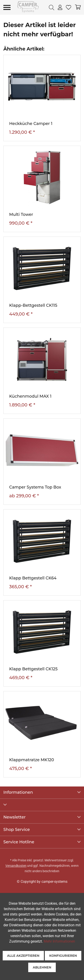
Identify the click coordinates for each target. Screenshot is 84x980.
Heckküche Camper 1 (31, 124)
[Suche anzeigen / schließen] (52, 7)
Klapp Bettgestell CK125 (33, 669)
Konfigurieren (63, 956)
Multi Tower (21, 214)
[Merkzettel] (69, 7)
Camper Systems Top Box (35, 487)
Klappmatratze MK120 (32, 760)
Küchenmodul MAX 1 (30, 396)
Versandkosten (16, 866)
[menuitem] (52, 7)
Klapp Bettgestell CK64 (33, 578)
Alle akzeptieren (23, 956)
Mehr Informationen (59, 941)
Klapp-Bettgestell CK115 (33, 305)
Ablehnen (42, 967)
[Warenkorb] (78, 7)
